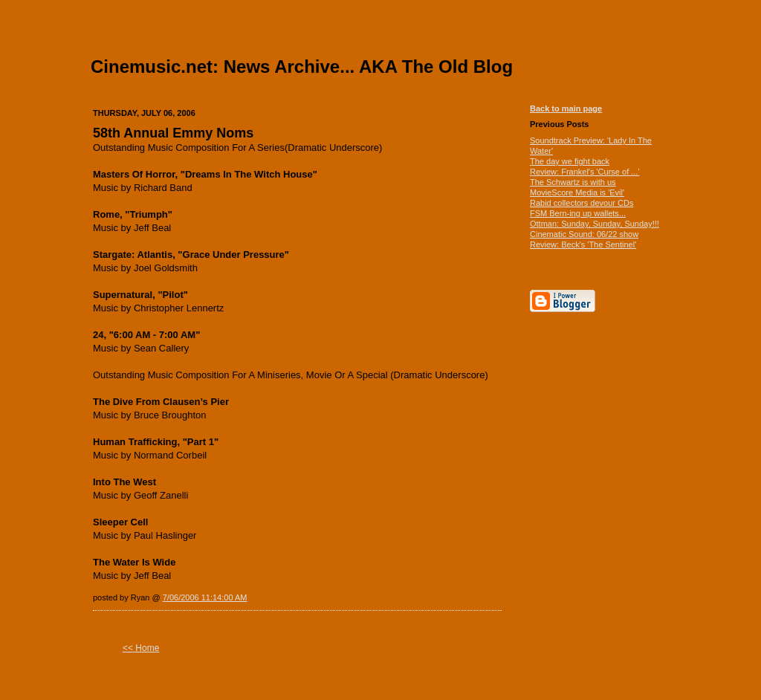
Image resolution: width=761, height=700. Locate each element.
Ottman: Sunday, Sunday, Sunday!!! (595, 224)
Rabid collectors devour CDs (582, 203)
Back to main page (566, 108)
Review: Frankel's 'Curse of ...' (585, 172)
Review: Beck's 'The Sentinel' (583, 244)
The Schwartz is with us (573, 182)
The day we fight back (570, 161)
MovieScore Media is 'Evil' (577, 192)
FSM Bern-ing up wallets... (578, 213)
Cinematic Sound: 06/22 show (584, 234)
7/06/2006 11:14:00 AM (205, 597)
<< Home (141, 648)
